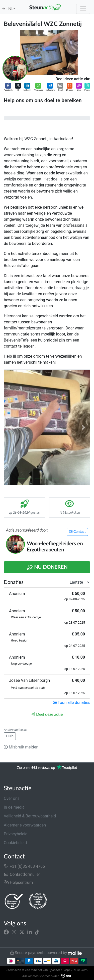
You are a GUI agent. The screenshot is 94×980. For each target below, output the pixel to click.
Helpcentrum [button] (18, 882)
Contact (77, 532)
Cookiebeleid (15, 843)
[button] (8, 87)
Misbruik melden (21, 747)
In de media (14, 807)
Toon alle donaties (71, 703)
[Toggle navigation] (83, 9)
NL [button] (11, 9)
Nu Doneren (47, 568)
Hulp (10, 736)
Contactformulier (22, 874)
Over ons (12, 798)
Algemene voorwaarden (25, 825)
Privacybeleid (16, 834)
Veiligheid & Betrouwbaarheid (30, 816)
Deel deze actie (47, 714)
